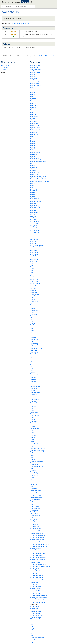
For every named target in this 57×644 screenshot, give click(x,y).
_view (32, 477)
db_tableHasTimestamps (38, 161)
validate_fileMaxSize (37, 593)
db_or (32, 185)
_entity (32, 504)
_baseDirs (33, 639)
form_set (33, 216)
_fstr (31, 408)
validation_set (34, 524)
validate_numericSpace (38, 553)
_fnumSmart (34, 412)
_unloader (33, 308)
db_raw (32, 194)
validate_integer (35, 562)
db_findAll (33, 210)
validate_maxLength (37, 579)
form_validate (34, 221)
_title (31, 397)
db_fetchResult (35, 152)
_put (31, 270)
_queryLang (34, 343)
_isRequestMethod (36, 497)
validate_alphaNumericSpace (40, 544)
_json (32, 486)
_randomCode (35, 428)
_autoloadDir (34, 310)
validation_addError (36, 530)
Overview (5, 2)
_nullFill (32, 501)
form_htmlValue (35, 227)
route (32, 247)
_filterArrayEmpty (36, 399)
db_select (33, 136)
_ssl (31, 357)
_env (32, 635)
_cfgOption (34, 628)
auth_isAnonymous (36, 80)
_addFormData (35, 499)
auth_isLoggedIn (35, 83)
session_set (34, 279)
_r (31, 359)
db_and (32, 183)
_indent (32, 459)
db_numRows (34, 123)
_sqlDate (33, 432)
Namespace (15, 2)
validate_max (34, 584)
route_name (34, 252)
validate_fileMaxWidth (37, 599)
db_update (33, 167)
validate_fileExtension (37, 590)
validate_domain (35, 570)
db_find (32, 196)
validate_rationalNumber (38, 564)
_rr (31, 361)
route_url (33, 243)
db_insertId (34, 132)
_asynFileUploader (36, 472)
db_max (33, 141)
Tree (33, 2)
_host (32, 624)
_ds (31, 479)
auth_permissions (36, 85)
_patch (32, 272)
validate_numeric (35, 548)
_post (32, 268)
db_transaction (35, 187)
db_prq (32, 112)
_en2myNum (34, 510)
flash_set (33, 285)
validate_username (36, 555)
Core (4, 69)
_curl (32, 517)
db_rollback (34, 192)
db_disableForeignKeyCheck (39, 181)
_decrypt (33, 437)
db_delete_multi (35, 172)
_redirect (33, 372)
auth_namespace (36, 72)
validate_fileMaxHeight (37, 602)
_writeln (32, 457)
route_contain (34, 259)
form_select (34, 519)
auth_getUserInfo (36, 69)
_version (33, 299)
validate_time (34, 608)
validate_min (34, 582)
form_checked (35, 232)
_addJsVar (33, 314)
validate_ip (34, 604)
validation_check (35, 528)
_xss (31, 274)
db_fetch (33, 149)
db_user (33, 100)
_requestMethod (35, 495)
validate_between (36, 586)
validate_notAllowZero (37, 539)
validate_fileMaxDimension (39, 595)
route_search (34, 239)
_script (32, 312)
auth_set (33, 76)
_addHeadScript (35, 508)
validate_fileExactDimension (39, 597)
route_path (33, 241)
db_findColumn (35, 212)
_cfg (31, 626)
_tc (31, 236)
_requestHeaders (36, 490)
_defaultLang (34, 339)
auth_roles (33, 89)
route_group (34, 250)
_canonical (33, 388)
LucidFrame (5, 65)
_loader (32, 305)
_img (32, 321)
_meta (32, 441)
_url (31, 366)
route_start (33, 256)
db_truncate (34, 174)
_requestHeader (35, 492)
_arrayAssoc (34, 513)
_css (31, 319)
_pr (31, 325)
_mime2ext (34, 521)
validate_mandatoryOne (38, 535)
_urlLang (33, 345)
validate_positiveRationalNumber (41, 566)
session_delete (35, 283)
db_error (33, 118)
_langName (34, 350)
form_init (33, 214)
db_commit (34, 190)
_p (31, 631)
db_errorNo (34, 121)
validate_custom (35, 588)
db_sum (33, 145)
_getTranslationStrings (37, 450)
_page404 (33, 381)
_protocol (33, 354)
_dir (31, 303)
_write (32, 455)
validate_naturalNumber (38, 557)
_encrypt (33, 435)
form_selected (35, 230)
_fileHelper (33, 470)
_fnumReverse (35, 415)
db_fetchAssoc (35, 127)
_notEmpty (33, 401)
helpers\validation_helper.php (20, 23)
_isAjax (32, 481)
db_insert (33, 165)
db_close (33, 109)
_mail (32, 446)
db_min (32, 143)
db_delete (33, 170)
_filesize (33, 426)
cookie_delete (34, 294)
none (3, 72)
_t (31, 234)
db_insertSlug (34, 134)
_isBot (32, 452)
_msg (32, 423)
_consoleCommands (37, 466)
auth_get (33, 74)
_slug (32, 430)
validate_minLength (36, 577)
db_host (33, 96)
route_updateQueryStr (37, 245)
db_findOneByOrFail (37, 207)
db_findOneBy (35, 205)
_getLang (33, 337)
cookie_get (34, 292)
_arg (31, 263)
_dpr (31, 328)
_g (31, 633)
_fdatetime (33, 419)
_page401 (33, 377)
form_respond (34, 223)
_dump (32, 330)
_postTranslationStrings (38, 448)
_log (31, 642)
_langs (32, 341)
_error (32, 383)
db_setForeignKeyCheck (38, 176)
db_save (33, 163)
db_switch (33, 107)
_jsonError (33, 488)
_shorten (33, 406)
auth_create (34, 67)
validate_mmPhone (36, 615)
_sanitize (33, 276)
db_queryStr (34, 116)
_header (33, 370)
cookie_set (33, 290)
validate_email (35, 568)
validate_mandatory (36, 533)
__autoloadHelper (36, 617)
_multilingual (34, 352)
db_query (33, 114)
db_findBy (33, 203)
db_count (33, 138)
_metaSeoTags (35, 443)
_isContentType (35, 515)
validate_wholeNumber (37, 559)
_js (31, 317)
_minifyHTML (34, 301)
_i (30, 622)
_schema (33, 619)
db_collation (34, 105)
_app (32, 296)
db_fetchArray (35, 125)
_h (31, 332)
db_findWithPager (36, 201)
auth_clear (33, 78)
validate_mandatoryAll (37, 537)
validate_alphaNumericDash (39, 546)
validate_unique (35, 613)
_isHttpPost (34, 484)
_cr (31, 363)
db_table (33, 156)
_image (32, 323)
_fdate (32, 417)
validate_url (34, 573)
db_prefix (33, 103)
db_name (33, 98)
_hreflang (33, 390)
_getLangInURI (35, 392)
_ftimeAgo (33, 421)
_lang (32, 334)
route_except (34, 261)
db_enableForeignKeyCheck (39, 178)
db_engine (33, 94)
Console (5, 67)
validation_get (34, 526)
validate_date (34, 606)
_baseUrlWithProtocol (37, 637)
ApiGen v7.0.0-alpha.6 (46, 55)
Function (25, 2)
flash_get (33, 288)
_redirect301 (34, 374)
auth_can (33, 92)
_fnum (32, 410)
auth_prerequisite (36, 65)
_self (31, 368)
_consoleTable (35, 464)
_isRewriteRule (35, 386)
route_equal (34, 254)
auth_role (33, 87)
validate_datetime (36, 611)
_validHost (33, 394)
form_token (34, 219)
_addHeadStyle (35, 506)
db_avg (32, 147)
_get (31, 265)
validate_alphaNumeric (37, 541)
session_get (34, 281)
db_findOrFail (34, 198)
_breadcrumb (34, 403)
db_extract (33, 154)
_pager (32, 468)
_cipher (32, 439)
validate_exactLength (37, 575)
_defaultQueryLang (36, 348)
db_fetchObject (35, 129)
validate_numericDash (37, 550)
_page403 (33, 379)
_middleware (34, 475)
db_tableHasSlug (36, 158)
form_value (34, 225)
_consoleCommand (36, 461)
